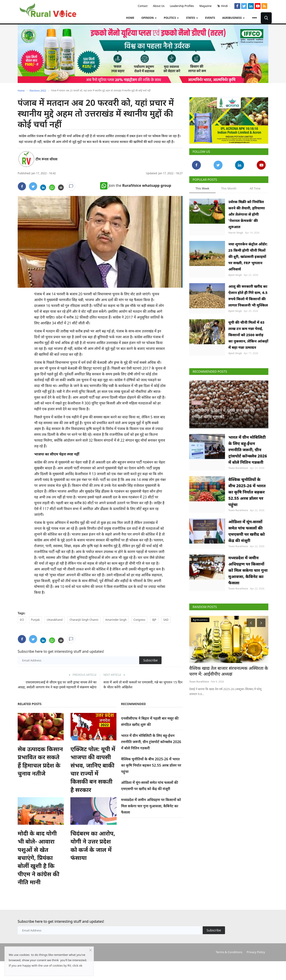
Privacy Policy (256, 952)
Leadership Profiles (182, 6)
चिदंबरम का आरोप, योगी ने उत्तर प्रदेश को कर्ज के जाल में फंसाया (93, 845)
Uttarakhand (55, 620)
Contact (143, 6)
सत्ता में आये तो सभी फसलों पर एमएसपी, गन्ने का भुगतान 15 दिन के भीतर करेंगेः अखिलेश (143, 685)
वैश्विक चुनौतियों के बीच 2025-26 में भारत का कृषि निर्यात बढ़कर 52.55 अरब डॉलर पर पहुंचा (151, 765)
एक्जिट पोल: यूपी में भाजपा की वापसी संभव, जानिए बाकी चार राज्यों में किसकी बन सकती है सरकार (93, 769)
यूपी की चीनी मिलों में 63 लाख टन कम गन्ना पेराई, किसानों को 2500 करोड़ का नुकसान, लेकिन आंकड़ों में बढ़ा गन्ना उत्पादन (248, 335)
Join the (136, 185)
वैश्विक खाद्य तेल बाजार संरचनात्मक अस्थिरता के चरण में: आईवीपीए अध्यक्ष (227, 671)
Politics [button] (171, 18)
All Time (255, 188)
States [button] (192, 18)
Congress (140, 620)
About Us (159, 6)
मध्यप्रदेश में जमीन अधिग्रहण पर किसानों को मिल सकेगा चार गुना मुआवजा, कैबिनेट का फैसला (151, 806)
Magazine (205, 6)
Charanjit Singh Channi (84, 620)
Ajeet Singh (235, 275)
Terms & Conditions (229, 952)
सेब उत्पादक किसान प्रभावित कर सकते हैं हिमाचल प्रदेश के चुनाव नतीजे (40, 761)
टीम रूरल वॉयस (46, 159)
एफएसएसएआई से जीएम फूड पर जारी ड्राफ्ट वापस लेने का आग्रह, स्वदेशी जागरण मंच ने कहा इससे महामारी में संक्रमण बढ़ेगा (57, 685)
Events (210, 18)
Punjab (35, 620)
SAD (166, 620)
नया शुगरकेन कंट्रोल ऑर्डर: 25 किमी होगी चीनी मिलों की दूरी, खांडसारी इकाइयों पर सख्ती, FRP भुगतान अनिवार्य (248, 257)
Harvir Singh (236, 233)
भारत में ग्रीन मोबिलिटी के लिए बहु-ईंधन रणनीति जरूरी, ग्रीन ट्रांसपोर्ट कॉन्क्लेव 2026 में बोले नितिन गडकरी (151, 742)
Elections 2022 (38, 90)
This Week (202, 188)
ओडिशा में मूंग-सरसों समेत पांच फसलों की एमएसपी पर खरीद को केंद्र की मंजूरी (247, 531)
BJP (154, 620)
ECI (22, 620)
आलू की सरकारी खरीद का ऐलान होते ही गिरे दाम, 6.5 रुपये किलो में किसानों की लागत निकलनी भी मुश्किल (248, 296)
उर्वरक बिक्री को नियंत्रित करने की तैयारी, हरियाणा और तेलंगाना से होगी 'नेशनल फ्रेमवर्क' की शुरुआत (247, 214)
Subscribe (150, 660)
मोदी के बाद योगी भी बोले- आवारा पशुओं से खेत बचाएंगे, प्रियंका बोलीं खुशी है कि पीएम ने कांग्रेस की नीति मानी (38, 858)
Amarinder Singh (116, 620)
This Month (229, 188)
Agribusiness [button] (233, 18)
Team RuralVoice (201, 423)
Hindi (224, 6)
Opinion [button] (149, 18)
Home (130, 18)
